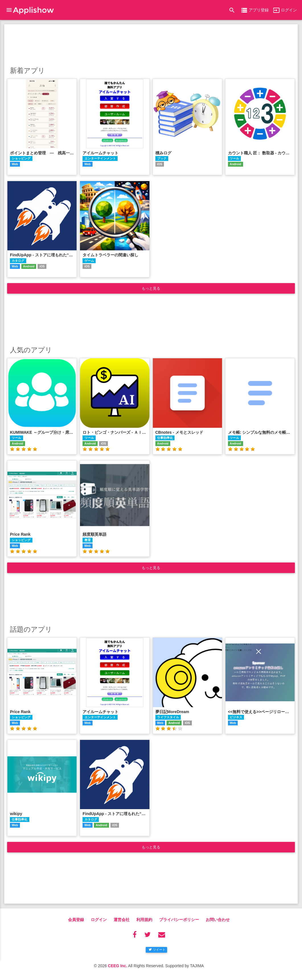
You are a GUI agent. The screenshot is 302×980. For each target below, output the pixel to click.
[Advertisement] (151, 44)
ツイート (157, 950)
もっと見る (151, 288)
